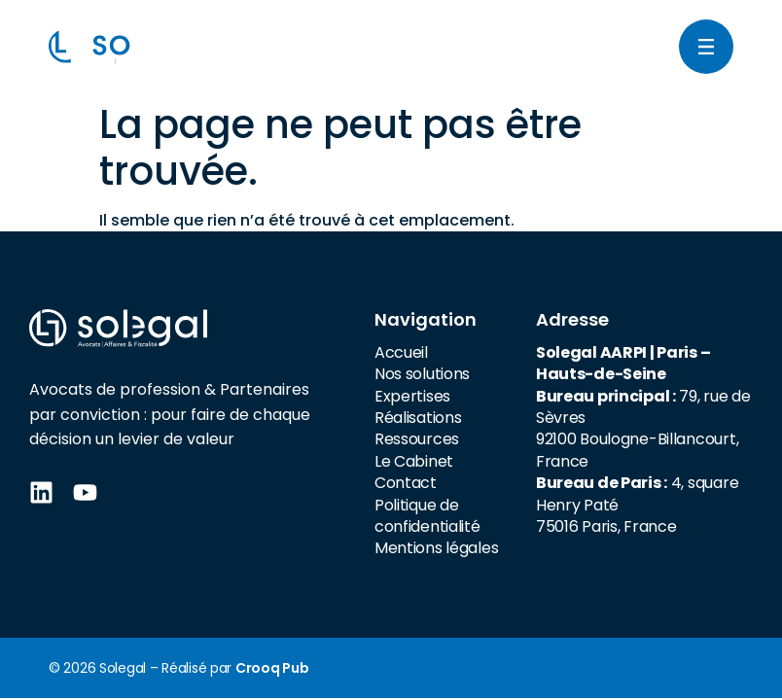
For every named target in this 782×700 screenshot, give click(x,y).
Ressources (417, 439)
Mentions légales (437, 548)
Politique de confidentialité (427, 516)
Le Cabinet (414, 461)
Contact (406, 483)
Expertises (412, 396)
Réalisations (418, 418)
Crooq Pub (272, 668)
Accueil (401, 352)
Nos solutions (422, 374)
